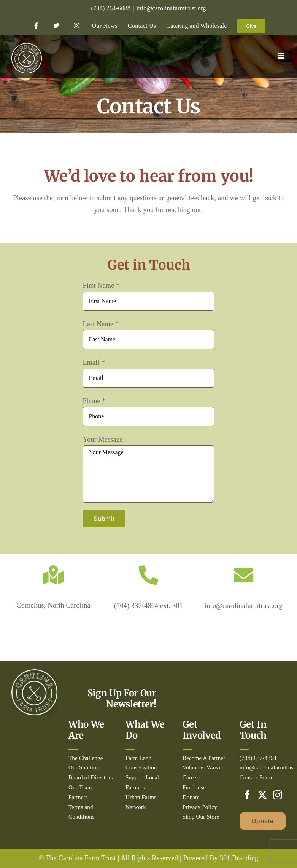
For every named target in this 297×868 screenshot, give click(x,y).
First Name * (101, 286)
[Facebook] (247, 795)
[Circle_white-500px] (34, 673)
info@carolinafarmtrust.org (171, 8)
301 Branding (239, 858)
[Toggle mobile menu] (282, 56)
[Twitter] (262, 795)
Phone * (94, 401)
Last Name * (101, 324)
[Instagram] (278, 795)
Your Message (103, 439)
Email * (94, 362)
